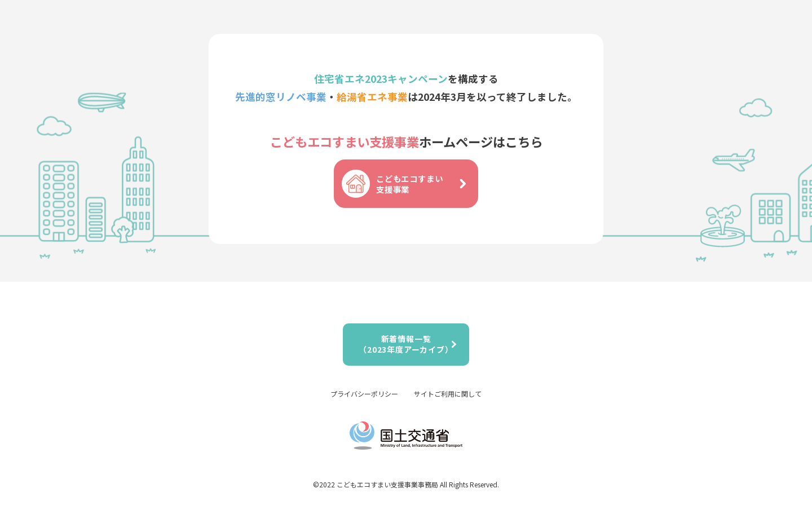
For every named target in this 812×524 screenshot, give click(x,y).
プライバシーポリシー (364, 394)
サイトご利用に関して (448, 394)
